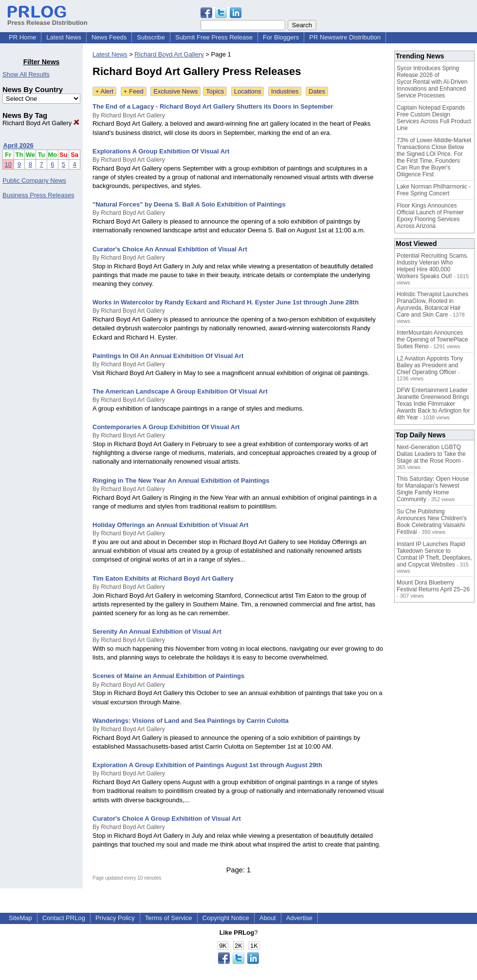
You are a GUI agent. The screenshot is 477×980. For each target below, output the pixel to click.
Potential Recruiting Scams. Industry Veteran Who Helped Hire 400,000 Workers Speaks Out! (432, 266)
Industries (285, 91)
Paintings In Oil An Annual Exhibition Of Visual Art (168, 356)
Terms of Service (169, 918)
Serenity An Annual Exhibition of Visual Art (157, 631)
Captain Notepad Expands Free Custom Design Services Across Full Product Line (434, 118)
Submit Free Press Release (214, 37)
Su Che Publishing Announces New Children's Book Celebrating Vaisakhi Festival (432, 522)
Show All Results (26, 74)
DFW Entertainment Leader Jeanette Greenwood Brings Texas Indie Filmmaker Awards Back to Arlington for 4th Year (433, 404)
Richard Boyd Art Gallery (41, 123)
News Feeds (109, 37)
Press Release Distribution (47, 19)
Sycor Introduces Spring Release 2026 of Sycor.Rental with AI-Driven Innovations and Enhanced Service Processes (432, 82)
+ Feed (134, 91)
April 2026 (18, 145)
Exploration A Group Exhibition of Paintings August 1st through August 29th (207, 765)
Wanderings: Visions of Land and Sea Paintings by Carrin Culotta (191, 721)
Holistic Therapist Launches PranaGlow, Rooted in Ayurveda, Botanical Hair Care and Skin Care (432, 304)
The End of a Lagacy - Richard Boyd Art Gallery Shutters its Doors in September (213, 106)
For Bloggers (281, 37)
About (268, 918)
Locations (248, 91)
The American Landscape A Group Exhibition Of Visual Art (180, 391)
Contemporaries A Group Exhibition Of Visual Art (166, 427)
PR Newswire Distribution (345, 37)
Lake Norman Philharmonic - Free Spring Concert (434, 190)
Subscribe (151, 37)
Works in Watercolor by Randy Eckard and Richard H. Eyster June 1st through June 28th (226, 302)
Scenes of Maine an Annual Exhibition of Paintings (168, 676)
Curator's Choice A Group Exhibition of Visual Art (167, 819)
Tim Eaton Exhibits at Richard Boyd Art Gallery (163, 578)
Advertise (299, 918)
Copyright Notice (226, 918)
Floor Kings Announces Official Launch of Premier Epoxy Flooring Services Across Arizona (430, 216)
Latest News (64, 37)
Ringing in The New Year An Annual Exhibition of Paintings (181, 481)
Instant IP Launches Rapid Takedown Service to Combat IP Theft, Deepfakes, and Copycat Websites (434, 554)
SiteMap (20, 918)
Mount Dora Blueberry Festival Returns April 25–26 (433, 586)
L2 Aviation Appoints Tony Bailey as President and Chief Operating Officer (430, 365)
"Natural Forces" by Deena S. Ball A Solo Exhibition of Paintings (189, 204)
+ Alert (104, 91)
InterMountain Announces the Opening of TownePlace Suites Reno (432, 339)
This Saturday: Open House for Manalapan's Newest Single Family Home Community (433, 489)
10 (8, 164)
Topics (215, 91)
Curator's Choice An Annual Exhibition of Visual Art (170, 249)
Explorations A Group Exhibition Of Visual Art (161, 151)
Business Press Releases (38, 195)
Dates (317, 91)
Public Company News (34, 180)
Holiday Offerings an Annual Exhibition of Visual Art (170, 525)
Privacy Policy (115, 918)
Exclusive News (175, 91)
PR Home (22, 37)
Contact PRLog (64, 918)
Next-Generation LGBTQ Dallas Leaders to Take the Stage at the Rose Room (431, 454)
